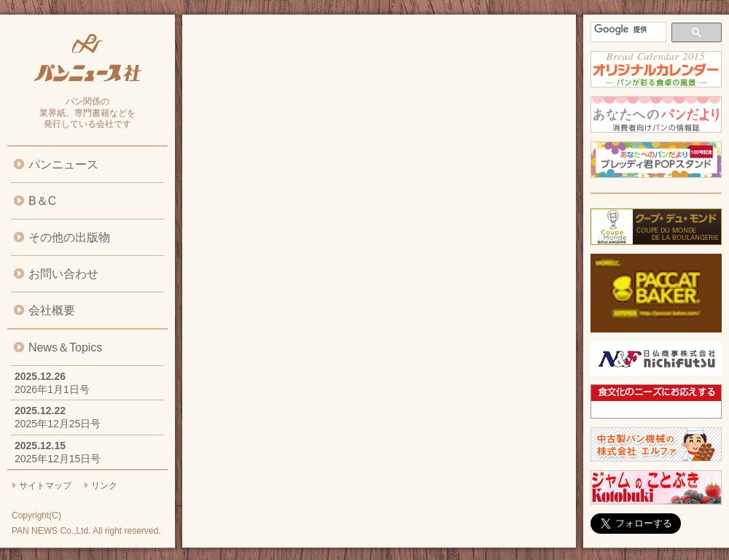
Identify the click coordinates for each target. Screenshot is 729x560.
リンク (104, 486)
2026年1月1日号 (52, 389)
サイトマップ (45, 486)
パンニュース (63, 164)
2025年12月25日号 (58, 424)
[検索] (627, 30)
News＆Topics (65, 347)
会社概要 (52, 310)
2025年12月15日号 (58, 459)
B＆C (42, 201)
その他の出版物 (69, 237)
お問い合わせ (63, 274)
